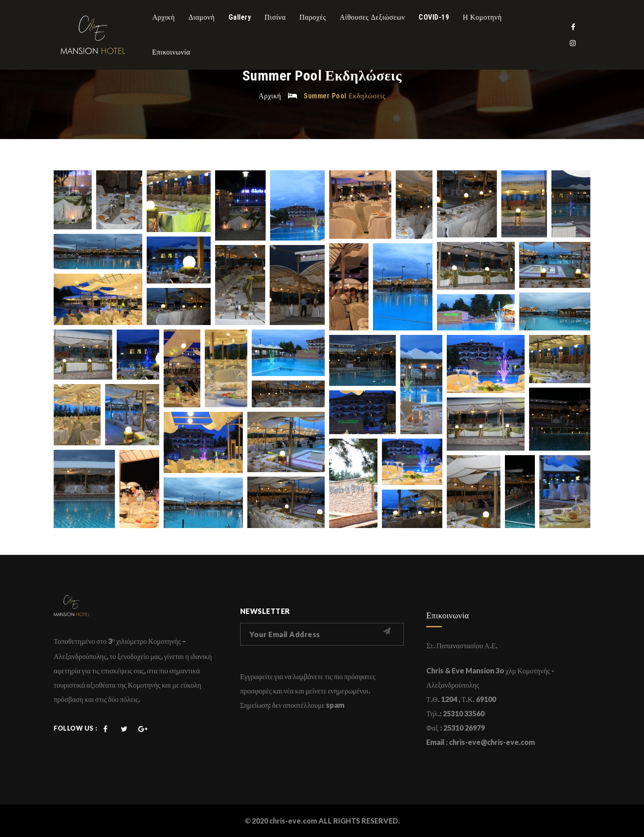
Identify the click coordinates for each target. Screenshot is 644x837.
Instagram (573, 43)
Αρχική (270, 95)
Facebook (573, 27)
